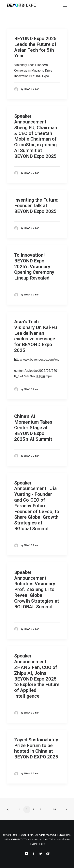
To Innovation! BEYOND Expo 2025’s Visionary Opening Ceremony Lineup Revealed (34, 267)
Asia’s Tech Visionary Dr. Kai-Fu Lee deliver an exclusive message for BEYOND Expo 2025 (36, 336)
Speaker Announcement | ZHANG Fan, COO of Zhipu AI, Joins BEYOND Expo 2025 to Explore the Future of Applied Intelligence (37, 676)
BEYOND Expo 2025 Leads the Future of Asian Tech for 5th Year (35, 47)
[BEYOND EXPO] (22, 5)
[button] (65, 5)
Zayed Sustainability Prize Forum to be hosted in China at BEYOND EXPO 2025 (36, 748)
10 (54, 810)
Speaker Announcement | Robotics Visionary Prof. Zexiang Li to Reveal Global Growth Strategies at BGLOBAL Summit (37, 590)
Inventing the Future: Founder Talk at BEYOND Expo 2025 (36, 206)
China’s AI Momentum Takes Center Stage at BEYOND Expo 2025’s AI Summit (33, 428)
